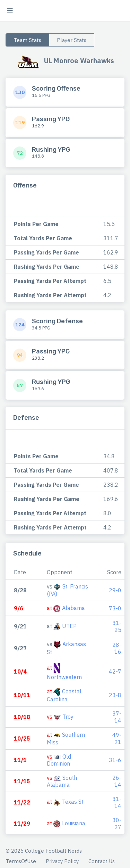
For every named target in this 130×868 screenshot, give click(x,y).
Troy (68, 717)
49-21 (117, 738)
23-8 (115, 695)
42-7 (115, 671)
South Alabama (62, 781)
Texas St (73, 802)
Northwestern (64, 677)
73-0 (115, 608)
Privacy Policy (62, 861)
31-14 (117, 802)
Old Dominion (59, 760)
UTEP (69, 626)
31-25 (117, 626)
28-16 (117, 648)
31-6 (115, 760)
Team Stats (27, 40)
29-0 (115, 590)
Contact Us (102, 861)
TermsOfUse (21, 861)
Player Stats (72, 40)
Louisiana (74, 823)
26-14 (117, 781)
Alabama (73, 608)
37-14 (117, 717)
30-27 (117, 824)
